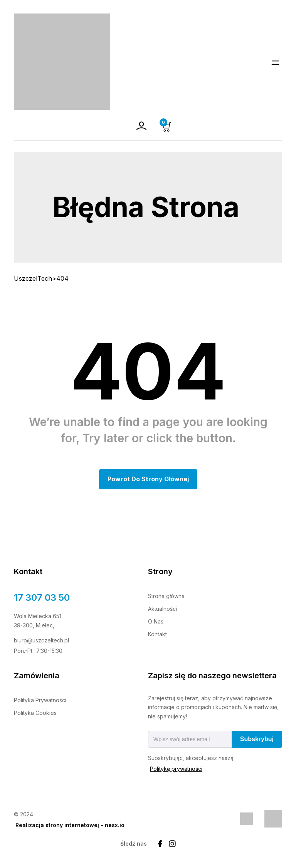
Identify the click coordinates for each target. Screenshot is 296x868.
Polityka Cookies (35, 713)
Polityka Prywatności (40, 700)
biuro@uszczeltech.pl (41, 640)
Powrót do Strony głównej (148, 479)
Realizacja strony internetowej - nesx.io (70, 825)
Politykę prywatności (176, 769)
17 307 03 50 (42, 597)
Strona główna (166, 596)
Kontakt (157, 634)
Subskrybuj (257, 739)
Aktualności (162, 609)
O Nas (156, 621)
